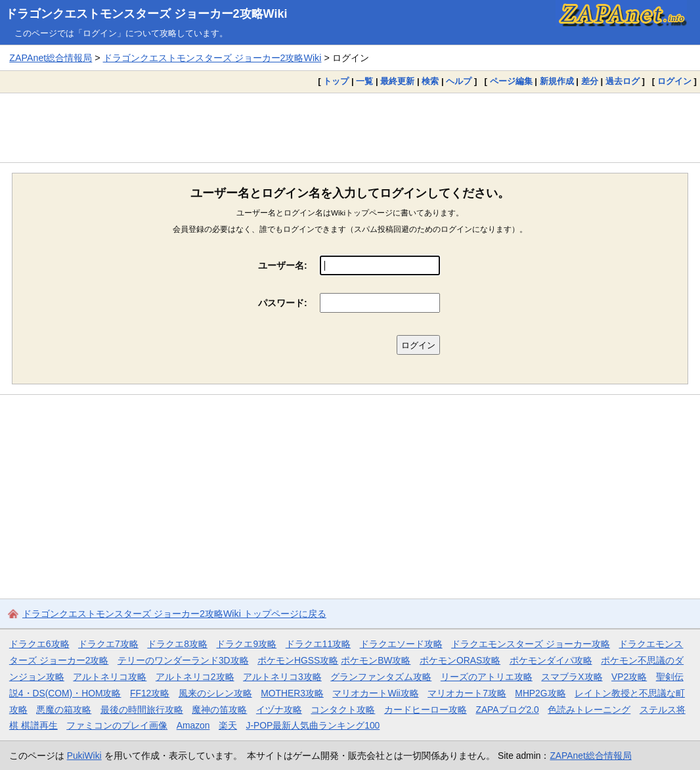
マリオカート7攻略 (467, 693)
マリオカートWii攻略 (375, 693)
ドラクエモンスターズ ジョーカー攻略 (531, 644)
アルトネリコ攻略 (110, 677)
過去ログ (623, 81)
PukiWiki (84, 756)
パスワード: (283, 303)
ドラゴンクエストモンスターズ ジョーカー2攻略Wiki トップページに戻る (174, 614)
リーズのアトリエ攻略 (487, 677)
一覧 (364, 81)
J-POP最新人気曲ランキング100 (313, 725)
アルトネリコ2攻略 (195, 677)
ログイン (674, 81)
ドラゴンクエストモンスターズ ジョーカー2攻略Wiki (146, 14)
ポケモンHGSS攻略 (298, 660)
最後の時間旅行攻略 (142, 710)
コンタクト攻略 (343, 710)
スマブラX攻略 (572, 677)
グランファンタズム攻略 (381, 677)
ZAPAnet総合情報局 (51, 58)
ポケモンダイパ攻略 (551, 660)
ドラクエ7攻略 (108, 644)
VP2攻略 (629, 677)
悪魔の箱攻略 (64, 710)
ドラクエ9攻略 (246, 644)
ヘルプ (459, 81)
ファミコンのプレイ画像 (117, 725)
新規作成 (557, 81)
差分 (590, 81)
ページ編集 (511, 81)
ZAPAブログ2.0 (507, 710)
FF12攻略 (150, 693)
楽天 (228, 725)
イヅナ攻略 (279, 710)
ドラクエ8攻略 (177, 644)
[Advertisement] (350, 127)
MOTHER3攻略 (292, 693)
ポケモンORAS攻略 (460, 660)
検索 (430, 81)
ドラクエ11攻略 (318, 644)
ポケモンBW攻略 (376, 660)
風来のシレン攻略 (215, 693)
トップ (336, 81)
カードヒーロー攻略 (426, 710)
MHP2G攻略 (540, 693)
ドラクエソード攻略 (401, 644)
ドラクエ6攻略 (39, 644)
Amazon (193, 725)
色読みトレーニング (589, 710)
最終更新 (397, 81)
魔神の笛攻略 (219, 710)
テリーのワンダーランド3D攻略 (183, 660)
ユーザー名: (283, 265)
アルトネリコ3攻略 (282, 677)
